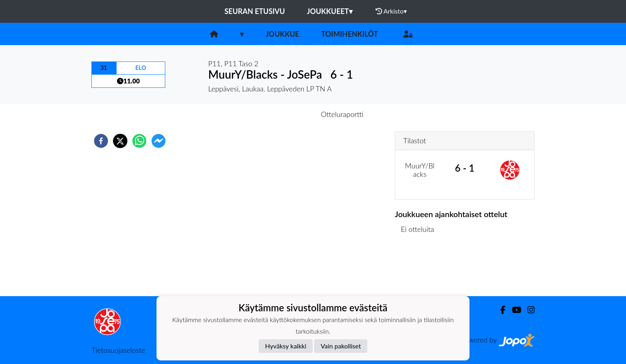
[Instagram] (528, 310)
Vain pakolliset (341, 346)
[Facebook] (500, 310)
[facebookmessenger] (158, 141)
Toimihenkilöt (349, 34)
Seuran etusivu (255, 11)
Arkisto (391, 11)
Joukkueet (330, 11)
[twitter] (120, 141)
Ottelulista (421, 269)
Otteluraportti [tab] (342, 114)
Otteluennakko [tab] (285, 114)
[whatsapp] (139, 141)
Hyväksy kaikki (286, 346)
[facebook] (101, 141)
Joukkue (282, 34)
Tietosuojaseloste (118, 350)
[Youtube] (513, 310)
